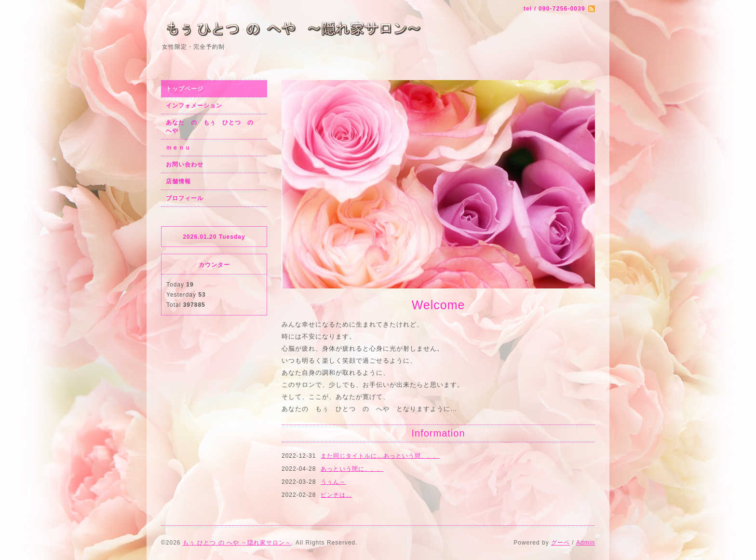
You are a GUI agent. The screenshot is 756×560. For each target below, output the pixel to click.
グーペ (560, 543)
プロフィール (185, 198)
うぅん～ (333, 482)
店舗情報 (178, 181)
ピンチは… (336, 495)
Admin (586, 543)
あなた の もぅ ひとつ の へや (213, 127)
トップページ (185, 89)
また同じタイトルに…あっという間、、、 (380, 456)
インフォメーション (194, 106)
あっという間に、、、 (352, 469)
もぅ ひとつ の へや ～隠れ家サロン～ (237, 543)
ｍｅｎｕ (178, 148)
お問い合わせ (185, 164)
